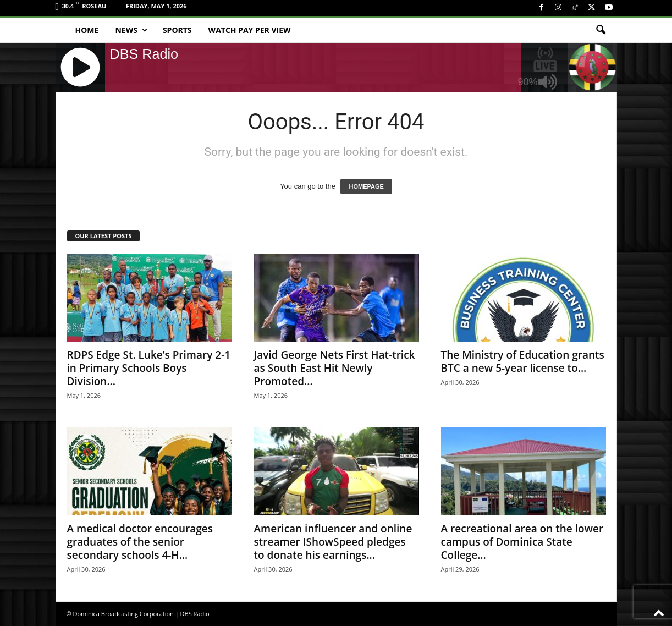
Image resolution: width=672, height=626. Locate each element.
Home (87, 30)
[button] (601, 30)
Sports (177, 30)
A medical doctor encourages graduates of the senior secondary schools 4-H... (140, 542)
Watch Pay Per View (250, 30)
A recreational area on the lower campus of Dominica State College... (522, 542)
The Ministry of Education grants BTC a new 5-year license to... (523, 361)
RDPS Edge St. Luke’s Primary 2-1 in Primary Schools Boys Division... (149, 368)
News (131, 30)
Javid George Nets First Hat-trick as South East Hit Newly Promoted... (335, 368)
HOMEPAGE (366, 186)
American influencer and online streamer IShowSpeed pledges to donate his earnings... (333, 542)
